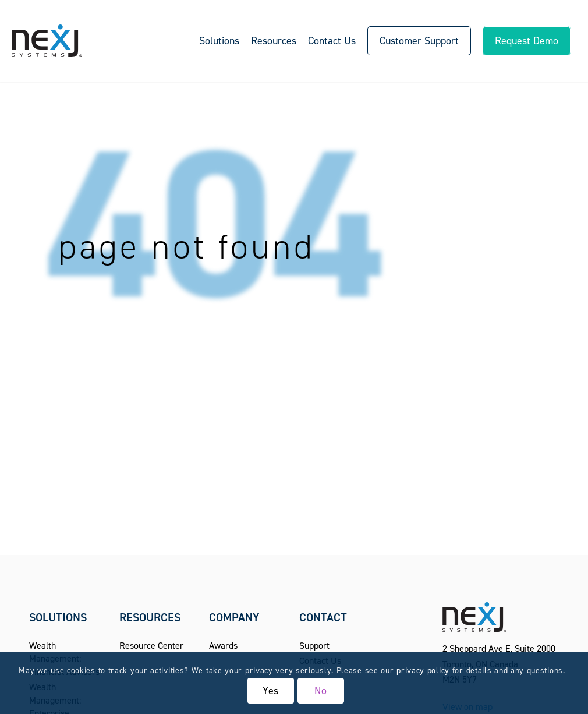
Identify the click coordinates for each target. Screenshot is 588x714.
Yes (271, 691)
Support (314, 646)
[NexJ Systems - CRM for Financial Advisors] (47, 41)
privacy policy (423, 671)
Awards (223, 646)
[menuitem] (219, 41)
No (321, 691)
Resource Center (151, 646)
